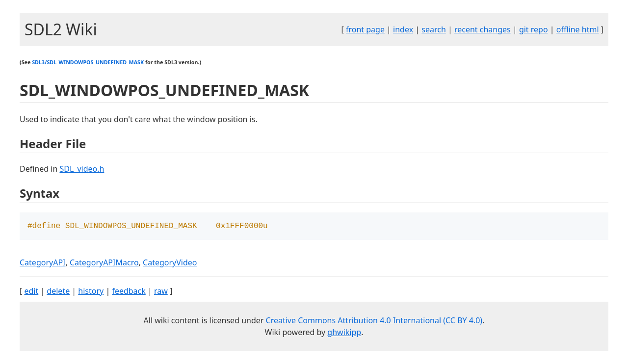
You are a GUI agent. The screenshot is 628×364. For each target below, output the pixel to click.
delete (58, 292)
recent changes (483, 29)
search (434, 29)
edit (31, 292)
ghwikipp (344, 333)
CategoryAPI (43, 263)
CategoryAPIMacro (104, 263)
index (403, 29)
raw (161, 292)
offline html (578, 29)
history (91, 292)
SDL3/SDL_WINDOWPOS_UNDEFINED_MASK (88, 62)
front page (365, 29)
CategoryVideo (170, 263)
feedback (129, 292)
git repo (534, 29)
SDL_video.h (82, 169)
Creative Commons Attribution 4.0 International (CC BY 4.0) (374, 321)
